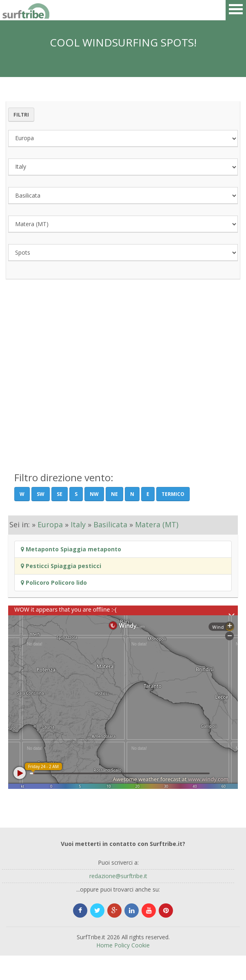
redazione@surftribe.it (118, 876)
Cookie (141, 945)
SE (60, 494)
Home (104, 945)
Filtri (21, 115)
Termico (173, 494)
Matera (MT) (157, 524)
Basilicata (110, 524)
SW (41, 494)
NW (94, 494)
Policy (122, 945)
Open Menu (236, 10)
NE (114, 494)
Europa (50, 524)
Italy (78, 524)
